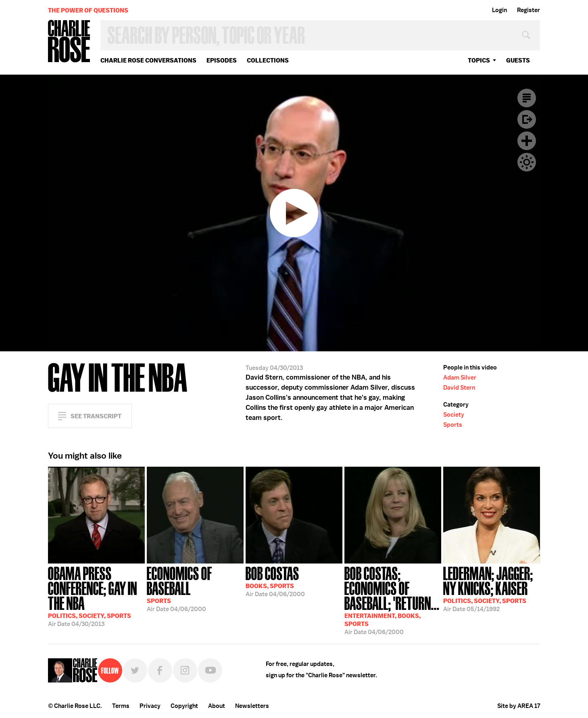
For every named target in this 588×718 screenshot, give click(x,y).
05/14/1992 (492, 588)
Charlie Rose (69, 42)
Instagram (185, 670)
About (217, 706)
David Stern (459, 388)
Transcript (527, 98)
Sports (453, 425)
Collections (268, 60)
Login (499, 10)
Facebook (160, 670)
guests (518, 60)
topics (479, 60)
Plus (527, 141)
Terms (121, 706)
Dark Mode (527, 162)
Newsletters (252, 706)
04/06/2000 (195, 588)
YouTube (210, 670)
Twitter (135, 670)
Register (529, 10)
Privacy (150, 706)
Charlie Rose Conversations (148, 60)
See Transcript (96, 416)
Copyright (184, 706)
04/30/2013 (96, 596)
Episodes (222, 60)
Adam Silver (460, 378)
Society (454, 415)
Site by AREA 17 (519, 706)
